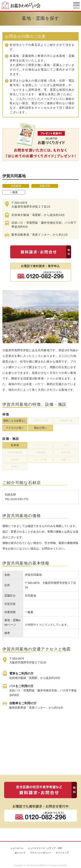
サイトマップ (62, 853)
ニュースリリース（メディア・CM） (46, 848)
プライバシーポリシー (41, 853)
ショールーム (17, 848)
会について (20, 853)
